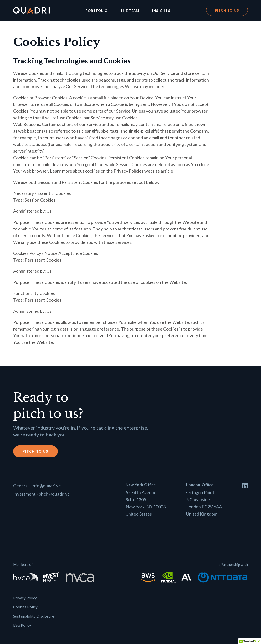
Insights (161, 11)
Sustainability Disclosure (34, 616)
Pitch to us (227, 10)
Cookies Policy (25, 607)
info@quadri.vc (46, 486)
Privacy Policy (25, 598)
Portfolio (97, 11)
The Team (130, 11)
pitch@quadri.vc (54, 494)
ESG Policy (22, 625)
